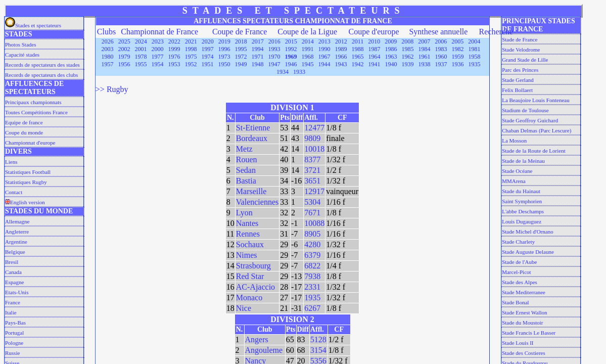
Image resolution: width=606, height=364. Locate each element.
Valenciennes (257, 202)
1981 (475, 49)
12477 (314, 128)
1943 (341, 64)
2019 (224, 41)
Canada (13, 272)
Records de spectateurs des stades (42, 65)
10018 (314, 149)
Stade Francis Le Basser (529, 333)
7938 (312, 276)
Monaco (249, 298)
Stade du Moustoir (522, 323)
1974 (208, 57)
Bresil (12, 262)
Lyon (244, 213)
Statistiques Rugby (26, 182)
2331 (312, 287)
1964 (375, 57)
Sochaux (250, 244)
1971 (258, 57)
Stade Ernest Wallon (524, 312)
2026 (108, 41)
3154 (318, 350)
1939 (408, 64)
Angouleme (264, 350)
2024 (141, 41)
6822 (312, 266)
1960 (441, 57)
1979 (124, 57)
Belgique (15, 252)
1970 (274, 57)
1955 (141, 64)
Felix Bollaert (517, 90)
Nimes (247, 255)
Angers (257, 339)
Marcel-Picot (516, 272)
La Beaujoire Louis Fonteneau (536, 100)
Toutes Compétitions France (36, 112)
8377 (312, 160)
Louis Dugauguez (522, 221)
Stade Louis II (518, 343)
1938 (425, 64)
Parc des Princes (520, 70)
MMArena (514, 181)
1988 (358, 49)
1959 (458, 57)
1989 (341, 49)
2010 (374, 41)
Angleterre (17, 232)
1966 (341, 57)
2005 (457, 41)
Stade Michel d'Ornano (528, 232)
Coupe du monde (24, 132)
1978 (141, 57)
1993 (274, 49)
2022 (174, 41)
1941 (375, 64)
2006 (441, 41)
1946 (291, 64)
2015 (291, 41)
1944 (324, 64)
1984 (425, 49)
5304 (312, 202)
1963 (391, 57)
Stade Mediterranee (524, 292)
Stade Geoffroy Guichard (530, 120)
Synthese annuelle (438, 32)
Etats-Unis (17, 292)
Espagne (14, 282)
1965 (358, 57)
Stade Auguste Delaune (528, 252)
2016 (274, 41)
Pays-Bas (15, 323)
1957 (108, 64)
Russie (12, 353)
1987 (375, 49)
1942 (358, 64)
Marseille (251, 191)
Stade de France (520, 39)
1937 (441, 64)
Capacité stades (22, 55)
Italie (11, 312)
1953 (174, 64)
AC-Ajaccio (255, 287)
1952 (191, 64)
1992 (291, 49)
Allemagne (17, 221)
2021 (191, 41)
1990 (324, 49)
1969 (291, 57)
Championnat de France (159, 32)
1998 (191, 49)
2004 (474, 41)
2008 (407, 41)
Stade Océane (517, 171)
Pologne (14, 343)
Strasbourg (253, 266)
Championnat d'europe (30, 143)
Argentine (16, 242)
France (13, 302)
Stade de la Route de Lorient (534, 151)
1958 (475, 57)
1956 (124, 64)
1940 (391, 64)
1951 (208, 64)
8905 (312, 234)
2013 (324, 41)
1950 (224, 64)
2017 (258, 41)
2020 (208, 41)
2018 (241, 41)
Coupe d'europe (374, 32)
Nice (244, 308)
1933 (299, 72)
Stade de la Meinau (523, 161)
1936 (458, 64)
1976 (174, 57)
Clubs (106, 32)
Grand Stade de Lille (525, 60)
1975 (191, 57)
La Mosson (514, 141)
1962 (408, 57)
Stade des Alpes (520, 282)
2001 (141, 49)
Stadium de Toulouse (525, 110)
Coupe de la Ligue (307, 32)
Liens (11, 162)
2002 (124, 49)
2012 (341, 41)
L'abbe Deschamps (523, 211)
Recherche (496, 32)
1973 (224, 57)
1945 (308, 64)
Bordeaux (252, 138)
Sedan (246, 170)
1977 (158, 57)
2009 (391, 41)
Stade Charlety (518, 242)
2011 (358, 41)
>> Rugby (112, 89)
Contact (14, 192)
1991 (308, 49)
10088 (314, 223)
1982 (458, 49)
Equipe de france (24, 122)
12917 (314, 191)
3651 (312, 181)
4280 (312, 244)
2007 (424, 41)
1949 (241, 64)
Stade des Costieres (524, 353)
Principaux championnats (33, 102)
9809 (312, 138)
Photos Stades (20, 44)
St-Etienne (253, 128)
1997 (208, 49)
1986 (391, 49)
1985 (408, 49)
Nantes (247, 223)
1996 (224, 49)
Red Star (250, 276)
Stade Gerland (518, 80)
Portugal (14, 333)
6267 (312, 308)
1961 (425, 57)
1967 (324, 57)
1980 (108, 57)
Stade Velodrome (521, 50)
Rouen (247, 160)
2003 (108, 49)
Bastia (246, 181)
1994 (258, 49)
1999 (174, 49)
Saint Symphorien (522, 201)
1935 (475, 64)
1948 (258, 64)
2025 (124, 41)
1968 (308, 57)
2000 (158, 49)
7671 (312, 213)
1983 (441, 49)
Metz (244, 149)
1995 (241, 49)
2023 (158, 41)
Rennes (248, 234)
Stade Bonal (515, 302)
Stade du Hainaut (521, 191)
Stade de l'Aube (519, 262)
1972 (241, 57)
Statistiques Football (28, 172)
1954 (158, 64)
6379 (312, 255)
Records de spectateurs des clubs (41, 75)
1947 (274, 64)
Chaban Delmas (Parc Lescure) (537, 130)
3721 (312, 170)
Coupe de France (240, 32)
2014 (308, 41)
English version (25, 202)
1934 (283, 72)
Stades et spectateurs (33, 25)
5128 (318, 339)
